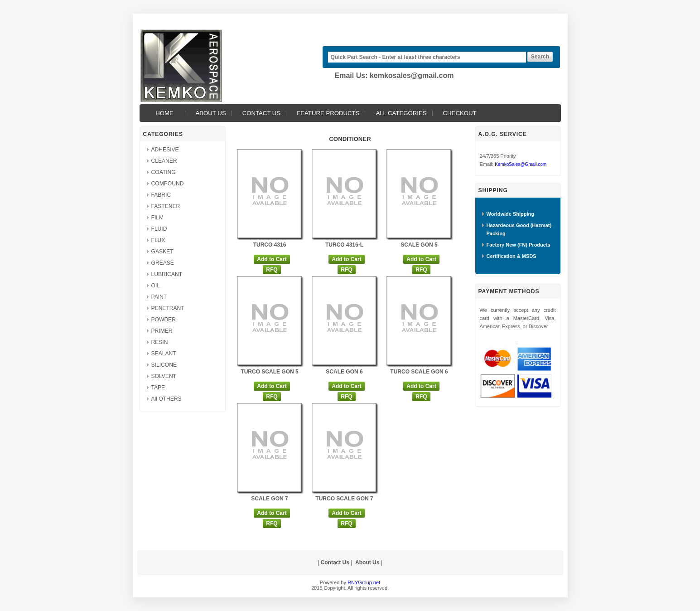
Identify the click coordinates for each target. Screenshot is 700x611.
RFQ (272, 270)
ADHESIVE (165, 150)
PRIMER (162, 331)
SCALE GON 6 (344, 372)
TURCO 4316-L (344, 245)
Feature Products (328, 113)
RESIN (160, 342)
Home (164, 113)
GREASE (163, 263)
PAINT (159, 297)
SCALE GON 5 (419, 245)
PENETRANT (168, 308)
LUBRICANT (167, 274)
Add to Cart (272, 259)
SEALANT (164, 354)
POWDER (164, 320)
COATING (164, 172)
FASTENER (166, 206)
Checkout (460, 113)
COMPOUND (168, 184)
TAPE (158, 388)
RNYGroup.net (364, 582)
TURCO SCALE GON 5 (269, 372)
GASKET (162, 252)
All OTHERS (167, 399)
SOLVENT (164, 376)
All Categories (401, 113)
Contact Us (262, 113)
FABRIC (161, 195)
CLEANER (164, 161)
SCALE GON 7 (269, 499)
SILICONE (164, 365)
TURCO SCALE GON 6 (419, 372)
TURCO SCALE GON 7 (344, 499)
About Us (211, 113)
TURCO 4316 (270, 245)
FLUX (158, 240)
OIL (156, 286)
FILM (158, 218)
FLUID (159, 229)
